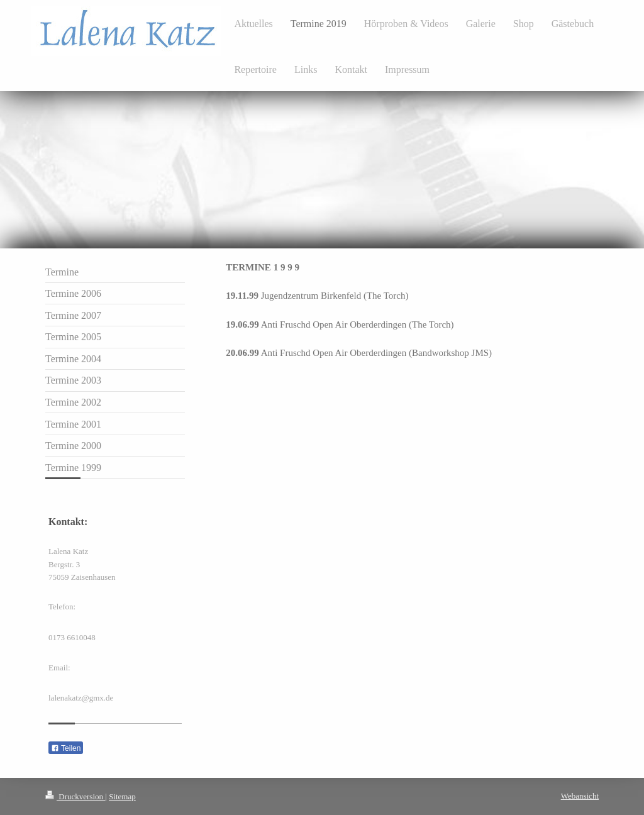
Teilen (66, 748)
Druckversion (75, 796)
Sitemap (122, 796)
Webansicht (580, 796)
